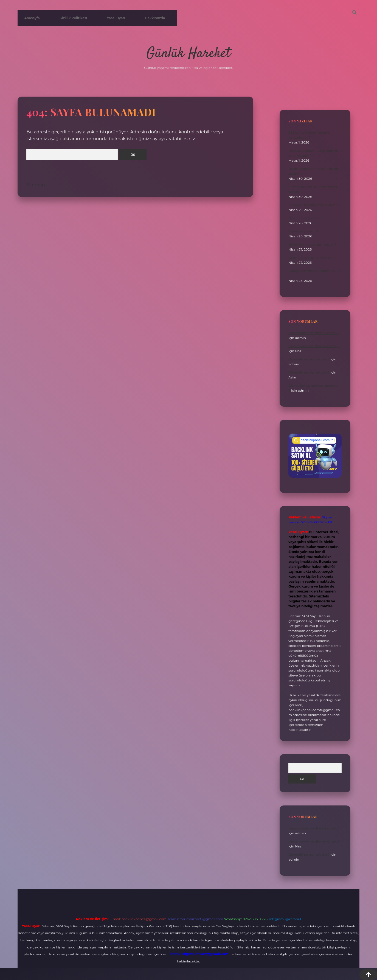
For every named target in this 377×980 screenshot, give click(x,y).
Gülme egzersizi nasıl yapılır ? (312, 258)
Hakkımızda (155, 18)
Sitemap (36, 185)
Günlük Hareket (188, 54)
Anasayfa (32, 18)
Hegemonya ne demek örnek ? (314, 333)
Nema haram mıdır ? (306, 218)
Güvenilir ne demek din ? (309, 359)
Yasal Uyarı (116, 18)
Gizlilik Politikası (73, 18)
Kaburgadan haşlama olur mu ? (314, 205)
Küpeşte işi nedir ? (303, 231)
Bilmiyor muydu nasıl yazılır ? (312, 244)
